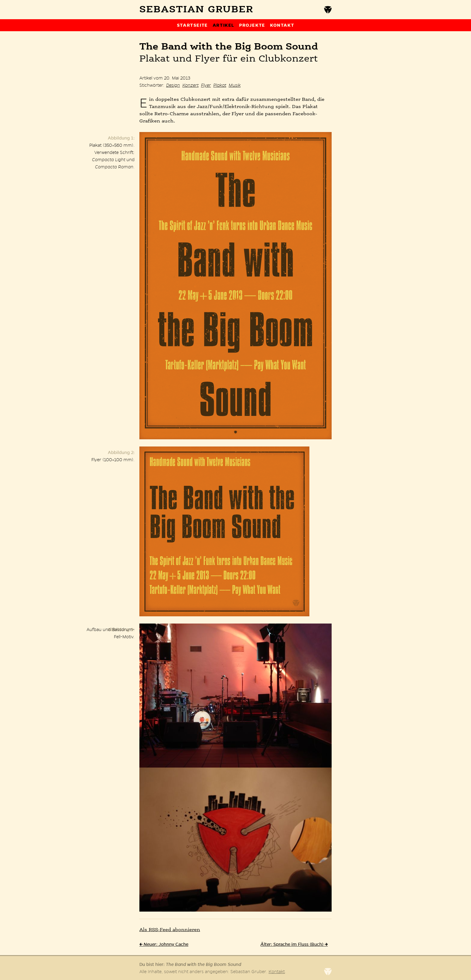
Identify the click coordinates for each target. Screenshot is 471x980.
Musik (235, 85)
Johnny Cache (164, 944)
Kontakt (282, 25)
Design (173, 85)
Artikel (223, 25)
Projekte (252, 25)
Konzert (190, 85)
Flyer (206, 85)
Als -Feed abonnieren (170, 930)
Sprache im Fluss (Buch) (294, 944)
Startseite (192, 25)
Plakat (220, 85)
